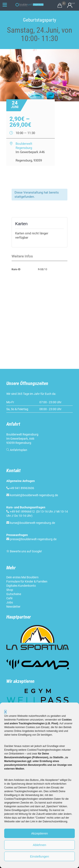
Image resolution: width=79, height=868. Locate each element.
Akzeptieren (39, 833)
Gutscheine (14, 594)
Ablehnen (39, 845)
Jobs (10, 602)
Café (9, 598)
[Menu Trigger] (5, 5)
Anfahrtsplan (19, 450)
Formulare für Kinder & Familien (27, 581)
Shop (10, 590)
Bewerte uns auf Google (25, 551)
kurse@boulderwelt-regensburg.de (32, 523)
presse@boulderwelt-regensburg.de (33, 539)
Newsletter (13, 607)
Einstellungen (39, 856)
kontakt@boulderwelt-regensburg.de (34, 495)
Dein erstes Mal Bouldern (22, 577)
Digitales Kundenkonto (21, 586)
